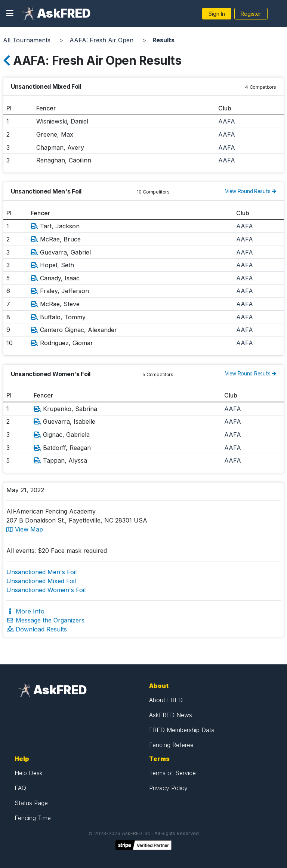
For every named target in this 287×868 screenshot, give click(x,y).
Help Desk (29, 773)
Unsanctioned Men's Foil (41, 572)
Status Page (31, 803)
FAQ (20, 788)
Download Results (37, 629)
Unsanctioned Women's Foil (46, 590)
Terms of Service (172, 773)
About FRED (166, 700)
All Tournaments (27, 40)
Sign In (217, 14)
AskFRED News (171, 715)
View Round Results (251, 191)
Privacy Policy (168, 788)
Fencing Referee (171, 745)
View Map (25, 529)
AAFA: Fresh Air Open (101, 40)
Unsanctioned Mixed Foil (41, 581)
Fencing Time (33, 818)
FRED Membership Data (182, 730)
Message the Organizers (45, 620)
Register (251, 14)
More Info (25, 611)
